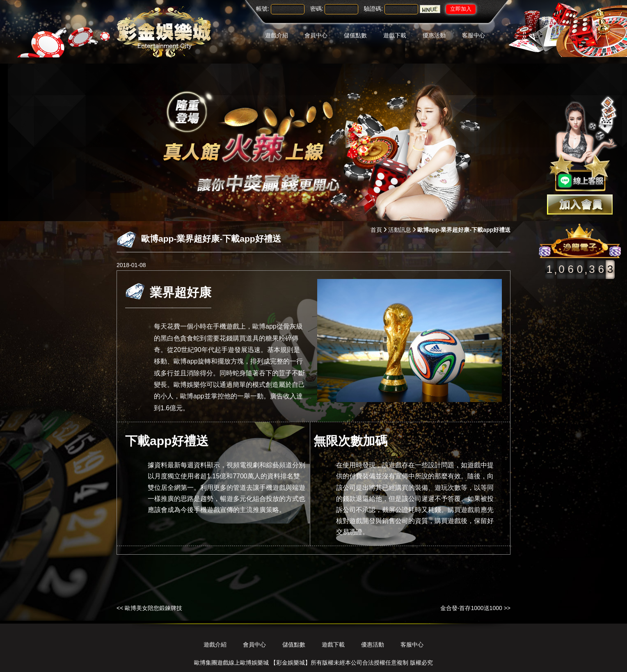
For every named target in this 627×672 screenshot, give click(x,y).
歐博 (180, 362)
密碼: (317, 9)
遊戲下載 (395, 35)
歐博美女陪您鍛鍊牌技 (153, 608)
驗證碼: (373, 9)
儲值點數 (355, 35)
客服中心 (474, 35)
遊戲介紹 (277, 35)
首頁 (376, 230)
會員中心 (316, 35)
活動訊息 (400, 230)
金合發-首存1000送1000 (471, 608)
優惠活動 (434, 35)
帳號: (263, 9)
